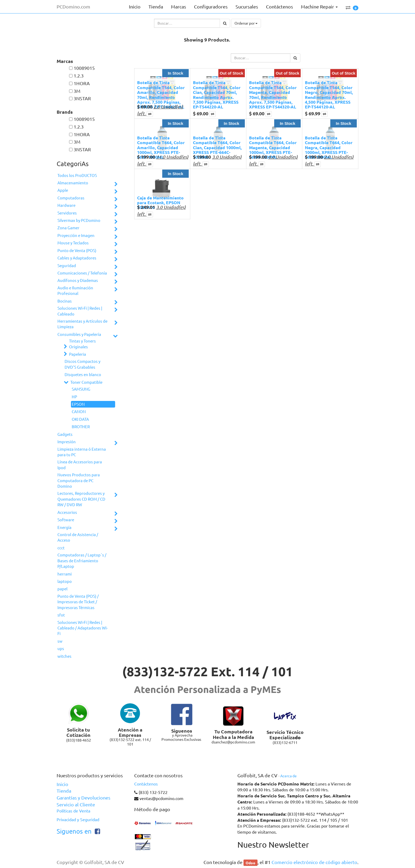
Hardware (66, 205)
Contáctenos (146, 784)
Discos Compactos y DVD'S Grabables (82, 364)
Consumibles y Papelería (79, 334)
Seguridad (67, 266)
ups (61, 649)
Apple (63, 190)
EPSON (78, 404)
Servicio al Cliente (76, 805)
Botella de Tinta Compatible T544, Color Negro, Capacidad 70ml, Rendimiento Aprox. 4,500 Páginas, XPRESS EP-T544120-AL (329, 95)
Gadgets (65, 434)
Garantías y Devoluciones (84, 798)
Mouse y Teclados (73, 243)
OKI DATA (80, 419)
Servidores (67, 213)
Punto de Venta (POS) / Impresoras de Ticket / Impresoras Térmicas (78, 602)
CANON (79, 412)
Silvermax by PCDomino (79, 220)
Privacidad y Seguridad (78, 820)
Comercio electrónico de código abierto (314, 862)
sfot (61, 615)
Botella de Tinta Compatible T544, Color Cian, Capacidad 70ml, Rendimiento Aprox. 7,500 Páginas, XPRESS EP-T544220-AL (217, 95)
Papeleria (78, 354)
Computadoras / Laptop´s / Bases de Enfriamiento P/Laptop (82, 561)
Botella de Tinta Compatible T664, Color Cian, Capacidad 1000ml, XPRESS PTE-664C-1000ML (217, 147)
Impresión (67, 442)
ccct (61, 548)
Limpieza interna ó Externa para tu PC (82, 452)
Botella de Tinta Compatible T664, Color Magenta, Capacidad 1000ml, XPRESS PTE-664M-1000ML (273, 147)
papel (62, 589)
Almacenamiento (73, 183)
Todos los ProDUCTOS (77, 175)
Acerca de (288, 776)
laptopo (65, 581)
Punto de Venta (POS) (77, 251)
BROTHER (81, 427)
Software (66, 520)
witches (64, 656)
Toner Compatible (86, 382)
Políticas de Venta (73, 811)
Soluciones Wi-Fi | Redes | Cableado (80, 311)
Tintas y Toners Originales (82, 344)
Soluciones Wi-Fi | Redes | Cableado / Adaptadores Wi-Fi (83, 628)
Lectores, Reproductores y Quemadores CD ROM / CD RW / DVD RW (81, 499)
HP (74, 397)
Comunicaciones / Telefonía (82, 273)
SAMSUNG (81, 389)
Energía (64, 527)
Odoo (251, 862)
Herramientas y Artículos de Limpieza (82, 324)
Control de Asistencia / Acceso (78, 537)
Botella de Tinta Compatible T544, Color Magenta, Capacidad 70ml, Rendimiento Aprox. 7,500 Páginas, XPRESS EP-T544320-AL (273, 95)
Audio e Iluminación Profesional (75, 291)
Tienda (64, 791)
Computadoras (71, 198)
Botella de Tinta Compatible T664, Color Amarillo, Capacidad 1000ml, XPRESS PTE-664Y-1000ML (161, 147)
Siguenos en (74, 831)
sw (60, 641)
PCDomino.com (73, 7)
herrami (65, 574)
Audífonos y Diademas (78, 280)
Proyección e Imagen (76, 236)
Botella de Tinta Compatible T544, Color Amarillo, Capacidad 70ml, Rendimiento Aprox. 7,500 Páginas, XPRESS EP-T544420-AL (161, 95)
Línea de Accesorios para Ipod (80, 465)
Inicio (62, 784)
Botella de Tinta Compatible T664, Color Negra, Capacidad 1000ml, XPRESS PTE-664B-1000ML (329, 147)
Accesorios (67, 512)
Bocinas (65, 301)
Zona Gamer (68, 228)
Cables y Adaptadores (77, 258)
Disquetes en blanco (83, 375)
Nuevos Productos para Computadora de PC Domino (79, 481)
